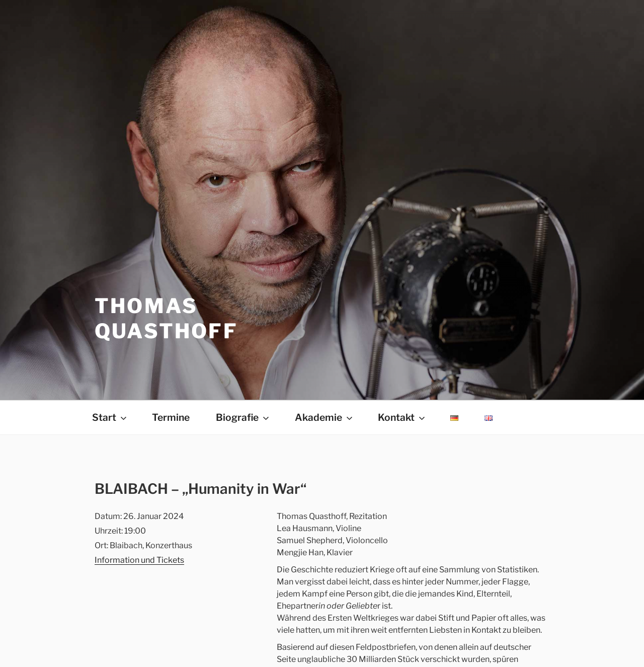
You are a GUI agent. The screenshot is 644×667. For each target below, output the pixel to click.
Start (110, 417)
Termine (171, 417)
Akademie (325, 417)
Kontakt (402, 417)
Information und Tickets (139, 560)
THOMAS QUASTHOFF (166, 318)
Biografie (243, 417)
